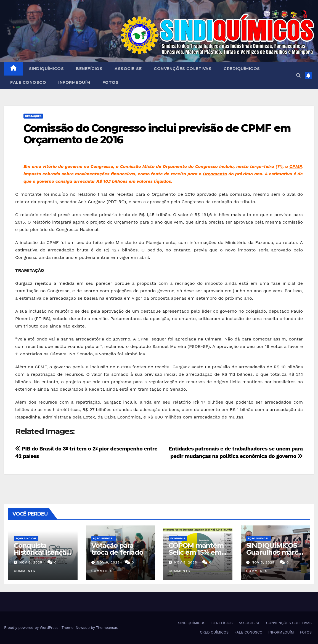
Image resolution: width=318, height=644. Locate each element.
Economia (178, 538)
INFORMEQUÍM (74, 82)
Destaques (33, 116)
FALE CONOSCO (28, 82)
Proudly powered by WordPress (32, 628)
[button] (298, 75)
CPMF (295, 166)
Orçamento (215, 174)
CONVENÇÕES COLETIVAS (183, 69)
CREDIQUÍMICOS (242, 69)
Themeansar (107, 628)
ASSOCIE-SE (128, 69)
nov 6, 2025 (31, 562)
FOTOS (111, 82)
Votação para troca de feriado (117, 549)
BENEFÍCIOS (89, 69)
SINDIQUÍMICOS (47, 69)
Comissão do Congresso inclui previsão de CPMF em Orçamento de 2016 (157, 134)
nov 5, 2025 (186, 562)
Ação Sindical (26, 538)
